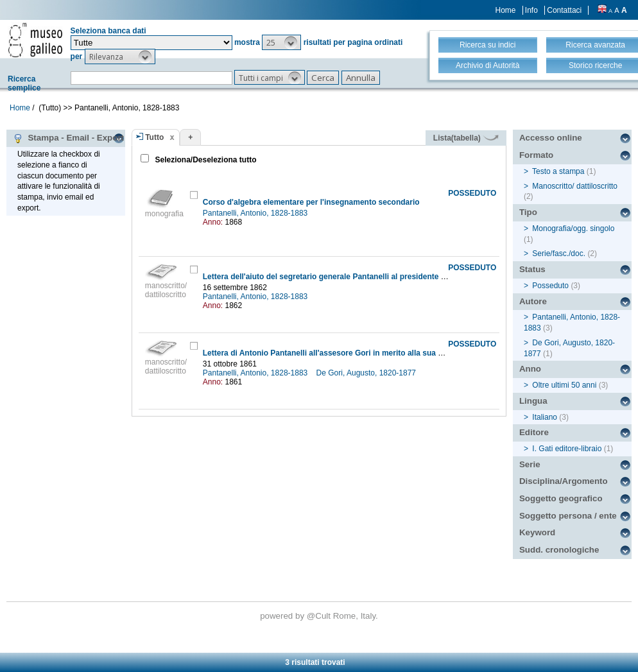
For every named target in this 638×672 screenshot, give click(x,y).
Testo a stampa (558, 171)
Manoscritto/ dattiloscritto (575, 186)
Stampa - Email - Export (68, 138)
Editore (534, 432)
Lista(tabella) (466, 138)
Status (532, 269)
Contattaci (564, 10)
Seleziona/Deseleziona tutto (204, 160)
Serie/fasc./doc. (559, 254)
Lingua (533, 401)
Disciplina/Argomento (564, 481)
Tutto (154, 137)
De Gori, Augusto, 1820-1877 (367, 373)
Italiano (545, 417)
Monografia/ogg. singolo (573, 228)
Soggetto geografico (561, 498)
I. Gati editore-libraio (567, 449)
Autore (533, 301)
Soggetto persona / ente (568, 516)
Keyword (537, 532)
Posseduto (550, 286)
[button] (281, 42)
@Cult (320, 616)
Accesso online (551, 138)
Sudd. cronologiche (559, 550)
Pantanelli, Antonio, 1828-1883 (256, 213)
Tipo (528, 212)
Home (506, 10)
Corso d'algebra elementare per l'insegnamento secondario (311, 202)
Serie (530, 464)
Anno (530, 369)
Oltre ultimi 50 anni (564, 385)
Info (531, 10)
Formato (536, 155)
